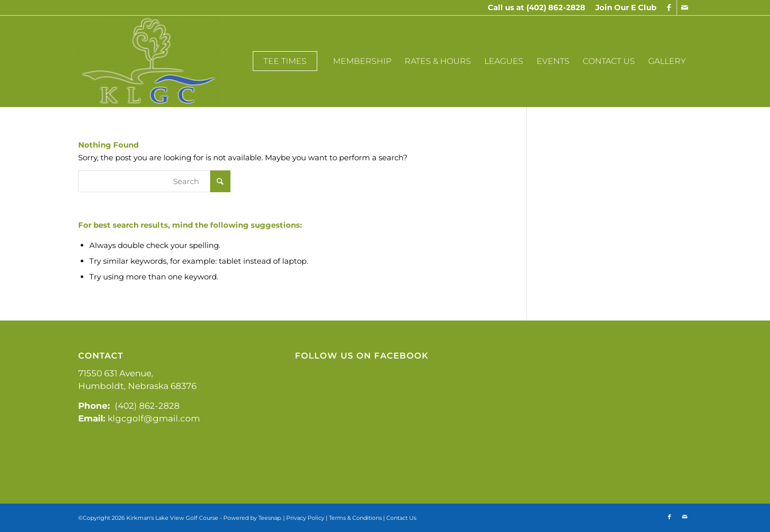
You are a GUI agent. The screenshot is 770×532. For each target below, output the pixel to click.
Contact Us (401, 518)
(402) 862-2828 (556, 7)
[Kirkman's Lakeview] (149, 61)
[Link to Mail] (685, 8)
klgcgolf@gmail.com (154, 418)
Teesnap (270, 518)
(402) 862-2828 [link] (147, 406)
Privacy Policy (305, 518)
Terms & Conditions (355, 518)
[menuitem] (623, 8)
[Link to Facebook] (669, 8)
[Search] (154, 181)
